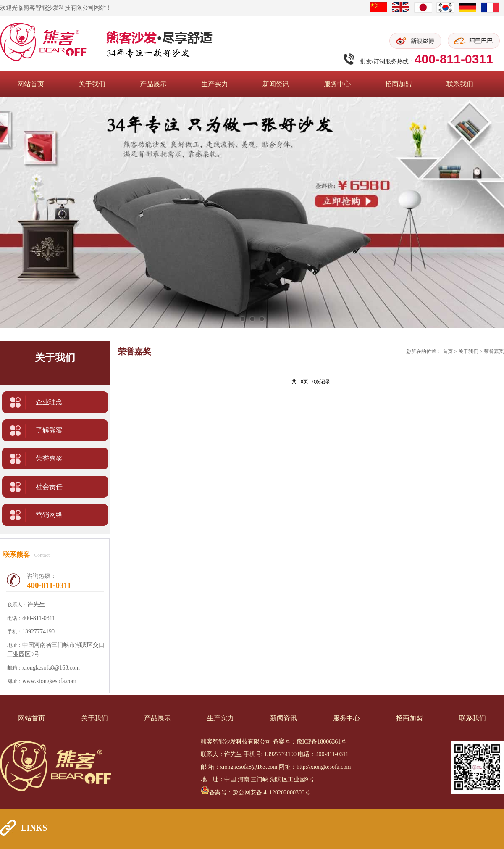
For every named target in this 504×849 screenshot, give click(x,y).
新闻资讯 (276, 84)
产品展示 (153, 84)
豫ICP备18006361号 (322, 742)
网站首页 (31, 84)
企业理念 (49, 402)
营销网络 (49, 515)
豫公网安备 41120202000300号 (272, 792)
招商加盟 (399, 84)
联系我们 (460, 84)
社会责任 (49, 486)
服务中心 (337, 84)
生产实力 (215, 84)
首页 (448, 351)
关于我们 (92, 84)
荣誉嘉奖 (49, 458)
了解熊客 (49, 430)
